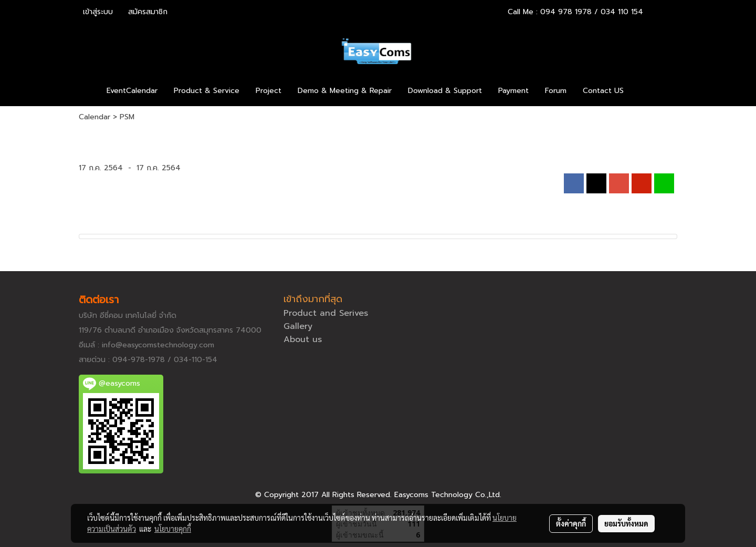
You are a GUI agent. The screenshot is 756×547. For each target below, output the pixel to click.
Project (269, 91)
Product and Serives (326, 313)
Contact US (603, 91)
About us (303, 339)
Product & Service (207, 91)
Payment (513, 91)
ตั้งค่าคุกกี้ (571, 523)
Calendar (94, 117)
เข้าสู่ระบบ (98, 12)
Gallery (298, 326)
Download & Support (445, 91)
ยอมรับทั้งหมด (626, 523)
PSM (127, 117)
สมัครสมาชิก (148, 12)
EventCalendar (132, 91)
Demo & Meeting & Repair (345, 91)
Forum (556, 91)
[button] (647, 91)
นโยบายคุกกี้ (173, 529)
